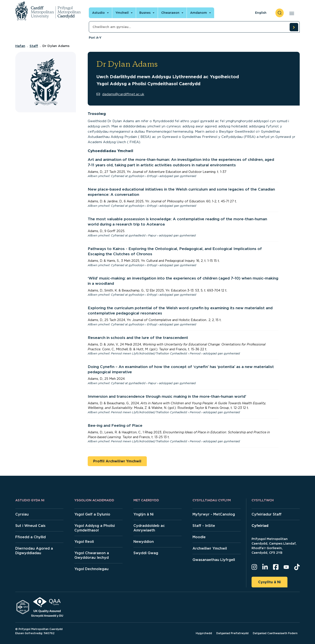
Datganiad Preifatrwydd (232, 633)
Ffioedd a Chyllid (31, 537)
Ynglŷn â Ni (143, 514)
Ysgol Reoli (84, 542)
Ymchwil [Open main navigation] (122, 13)
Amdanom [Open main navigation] (199, 13)
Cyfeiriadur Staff (267, 514)
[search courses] (294, 27)
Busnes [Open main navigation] (145, 13)
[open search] (280, 13)
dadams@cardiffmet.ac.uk (120, 94)
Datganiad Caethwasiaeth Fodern (275, 633)
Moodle (199, 537)
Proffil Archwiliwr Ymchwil (117, 461)
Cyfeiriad (260, 526)
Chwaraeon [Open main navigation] (170, 13)
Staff (34, 46)
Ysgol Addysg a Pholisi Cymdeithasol (95, 528)
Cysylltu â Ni (269, 582)
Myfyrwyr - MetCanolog (214, 514)
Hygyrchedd (204, 633)
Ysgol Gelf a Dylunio (92, 514)
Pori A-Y (95, 38)
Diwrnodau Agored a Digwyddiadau (34, 551)
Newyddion (144, 542)
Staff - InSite (204, 526)
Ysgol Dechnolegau (91, 569)
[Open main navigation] (291, 13)
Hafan (20, 46)
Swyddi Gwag (146, 553)
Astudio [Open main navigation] (98, 13)
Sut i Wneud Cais (30, 526)
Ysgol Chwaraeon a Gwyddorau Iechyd (92, 555)
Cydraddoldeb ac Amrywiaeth (149, 528)
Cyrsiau (22, 514)
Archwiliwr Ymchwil (210, 548)
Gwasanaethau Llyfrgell (214, 560)
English (261, 13)
